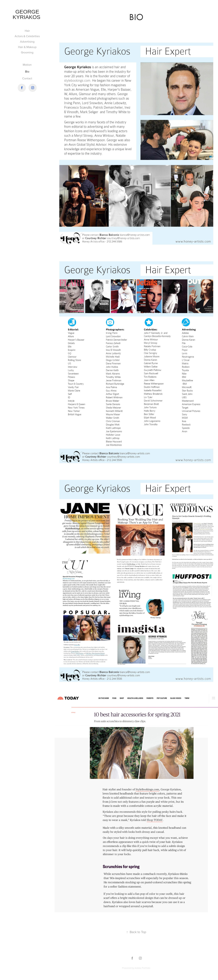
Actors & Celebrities (27, 36)
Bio (27, 71)
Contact (27, 78)
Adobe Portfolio (142, 968)
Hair (27, 31)
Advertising (27, 42)
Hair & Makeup (27, 47)
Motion (27, 65)
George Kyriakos (27, 14)
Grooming (27, 52)
